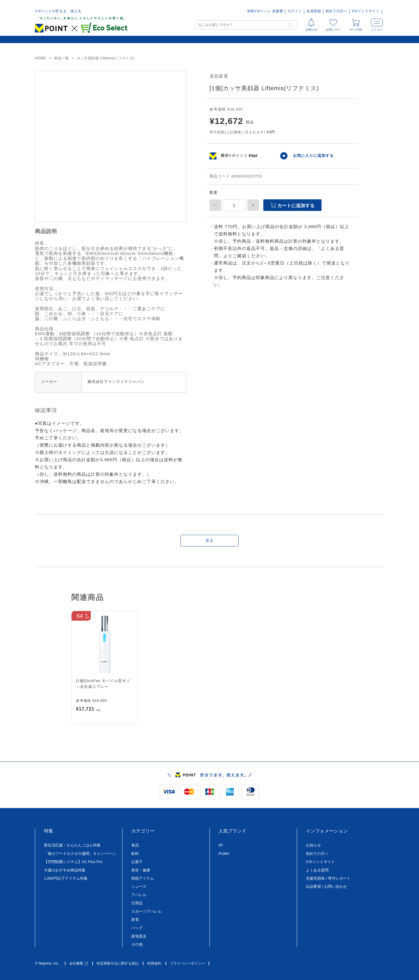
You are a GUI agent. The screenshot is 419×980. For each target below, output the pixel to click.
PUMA (224, 854)
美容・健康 (141, 870)
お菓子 (137, 862)
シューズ (139, 886)
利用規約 (154, 964)
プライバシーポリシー (187, 964)
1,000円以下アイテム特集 (66, 878)
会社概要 (79, 964)
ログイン (295, 11)
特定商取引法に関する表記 (118, 964)
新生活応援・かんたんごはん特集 (72, 845)
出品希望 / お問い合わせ (326, 886)
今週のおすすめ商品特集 (65, 870)
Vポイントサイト (366, 11)
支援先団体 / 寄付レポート (328, 878)
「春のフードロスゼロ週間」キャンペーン (80, 854)
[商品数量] (234, 205)
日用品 (137, 903)
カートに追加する (292, 205)
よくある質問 (317, 870)
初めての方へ (336, 11)
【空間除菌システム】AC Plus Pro (73, 862)
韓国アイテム (143, 878)
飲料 (135, 854)
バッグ (137, 928)
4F (221, 845)
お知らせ (313, 845)
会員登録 (314, 11)
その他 (137, 944)
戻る (210, 540)
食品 (135, 845)
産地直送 (139, 936)
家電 (135, 920)
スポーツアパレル (146, 911)
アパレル (139, 895)
